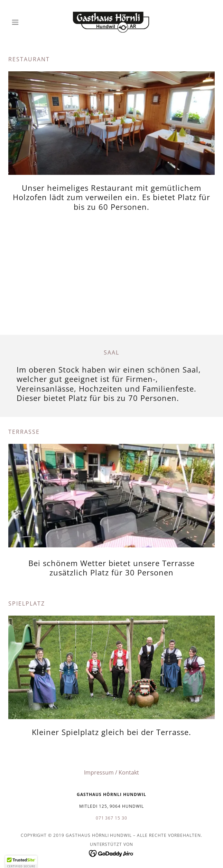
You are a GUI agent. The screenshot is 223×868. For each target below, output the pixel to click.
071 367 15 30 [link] (112, 818)
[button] (24, 22)
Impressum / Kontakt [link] (111, 772)
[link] (111, 22)
